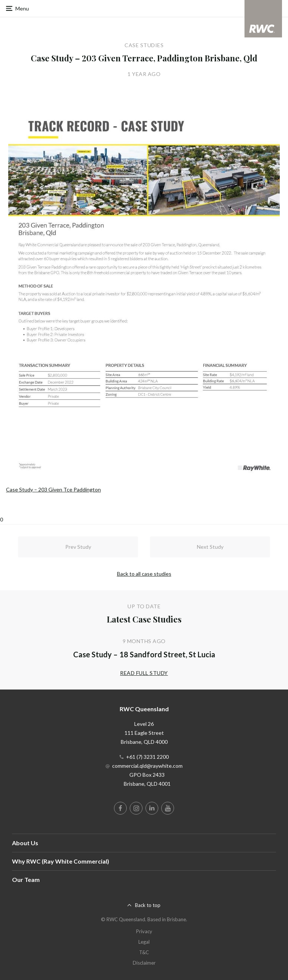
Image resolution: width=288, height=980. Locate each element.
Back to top (148, 905)
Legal (144, 942)
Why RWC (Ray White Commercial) (61, 861)
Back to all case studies (144, 574)
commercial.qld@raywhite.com (147, 766)
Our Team (26, 879)
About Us (25, 843)
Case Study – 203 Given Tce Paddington (53, 489)
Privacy (144, 931)
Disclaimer (144, 963)
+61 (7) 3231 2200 (147, 757)
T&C (144, 952)
